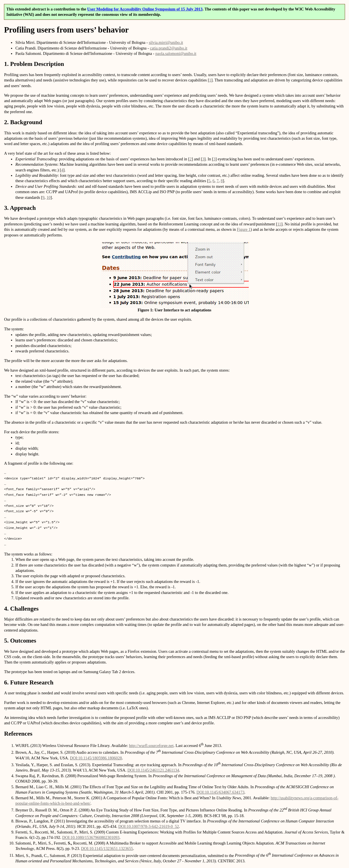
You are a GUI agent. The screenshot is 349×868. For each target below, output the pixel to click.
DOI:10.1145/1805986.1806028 (96, 758)
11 (279, 224)
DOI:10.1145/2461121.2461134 (153, 770)
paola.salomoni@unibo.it (176, 53)
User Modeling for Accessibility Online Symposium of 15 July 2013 (145, 9)
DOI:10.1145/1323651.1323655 (107, 848)
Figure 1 (244, 229)
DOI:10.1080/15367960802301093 (91, 837)
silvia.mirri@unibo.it (166, 42)
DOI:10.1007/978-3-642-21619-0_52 (149, 826)
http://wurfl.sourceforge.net (151, 746)
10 (49, 197)
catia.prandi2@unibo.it (169, 48)
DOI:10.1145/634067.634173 (221, 792)
